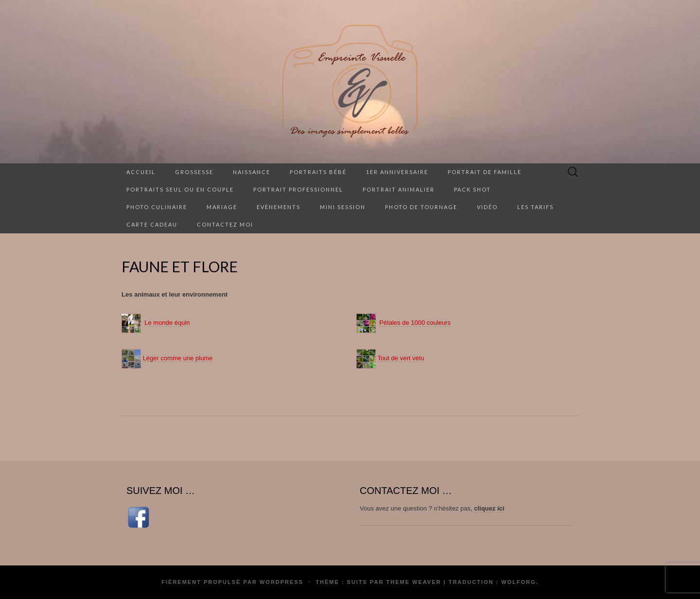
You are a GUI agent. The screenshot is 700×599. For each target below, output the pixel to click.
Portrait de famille (485, 172)
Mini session (343, 207)
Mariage (222, 207)
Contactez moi (225, 224)
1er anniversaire (397, 172)
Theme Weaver (413, 582)
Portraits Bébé (318, 172)
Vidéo (487, 207)
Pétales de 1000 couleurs (415, 323)
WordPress (281, 582)
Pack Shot (472, 189)
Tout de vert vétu (401, 358)
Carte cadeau (152, 224)
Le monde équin (167, 323)
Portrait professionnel (298, 189)
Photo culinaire (157, 207)
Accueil (141, 172)
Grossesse (194, 172)
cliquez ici (489, 508)
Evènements (279, 207)
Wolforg (518, 582)
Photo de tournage (421, 207)
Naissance (252, 172)
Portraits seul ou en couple (180, 189)
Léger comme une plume (178, 358)
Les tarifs (535, 207)
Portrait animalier (399, 189)
